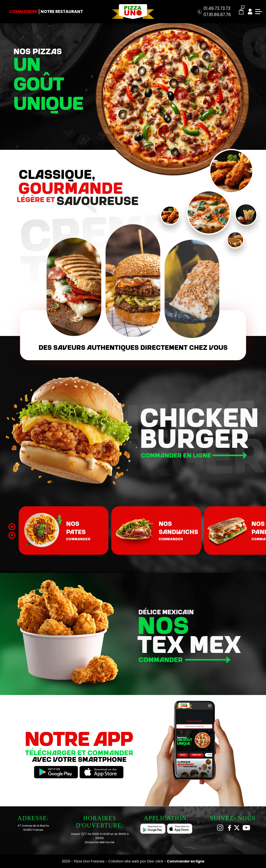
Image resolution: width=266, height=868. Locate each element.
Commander (23, 12)
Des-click (155, 861)
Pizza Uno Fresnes (90, 861)
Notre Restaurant (62, 12)
